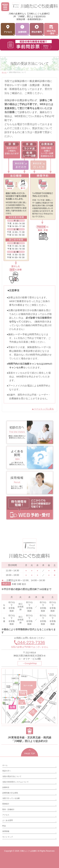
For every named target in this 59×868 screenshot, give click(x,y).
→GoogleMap (29, 663)
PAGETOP (29, 752)
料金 (4, 826)
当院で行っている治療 (11, 798)
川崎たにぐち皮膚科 (28, 851)
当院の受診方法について (12, 776)
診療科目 (6, 787)
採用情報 (6, 831)
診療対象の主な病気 (10, 793)
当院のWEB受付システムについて (15, 782)
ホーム (5, 765)
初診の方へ (7, 771)
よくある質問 (8, 820)
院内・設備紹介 (8, 809)
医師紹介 (6, 804)
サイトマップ (8, 837)
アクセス (6, 815)
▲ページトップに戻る (43, 409)
